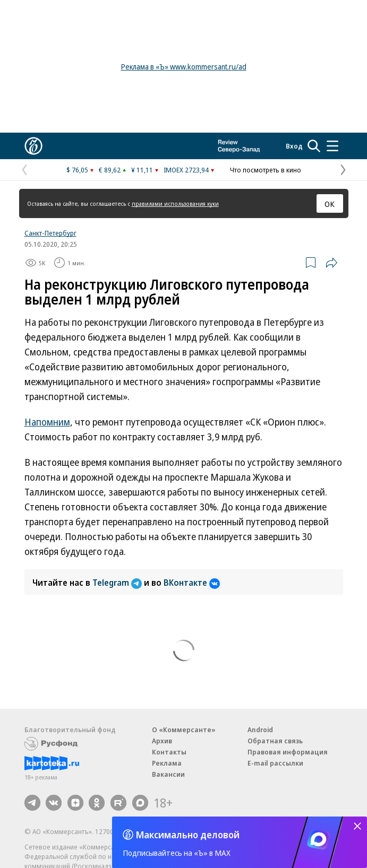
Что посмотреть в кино (266, 170)
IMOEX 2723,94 (186, 170)
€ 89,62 (110, 170)
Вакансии (168, 774)
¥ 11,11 (142, 170)
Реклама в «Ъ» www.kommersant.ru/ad (184, 67)
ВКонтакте (192, 583)
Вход (294, 146)
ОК (330, 204)
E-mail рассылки (275, 763)
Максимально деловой (188, 835)
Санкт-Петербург (50, 233)
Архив (162, 741)
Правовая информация (288, 752)
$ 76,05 (77, 170)
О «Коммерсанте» (184, 730)
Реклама (167, 763)
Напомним (47, 422)
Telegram (118, 583)
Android (260, 730)
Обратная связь (275, 741)
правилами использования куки (175, 203)
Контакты (169, 752)
